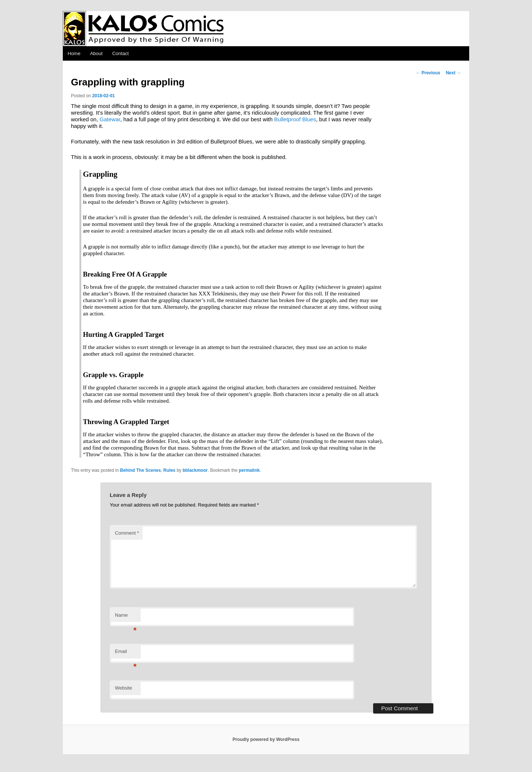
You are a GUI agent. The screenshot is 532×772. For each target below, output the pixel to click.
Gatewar (110, 119)
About (96, 53)
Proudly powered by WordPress (266, 739)
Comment (127, 533)
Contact (121, 53)
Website (124, 688)
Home (74, 53)
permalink (249, 470)
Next (453, 73)
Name (126, 617)
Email (126, 654)
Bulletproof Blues (295, 119)
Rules (169, 470)
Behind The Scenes (141, 470)
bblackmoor (195, 470)
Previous (428, 73)
